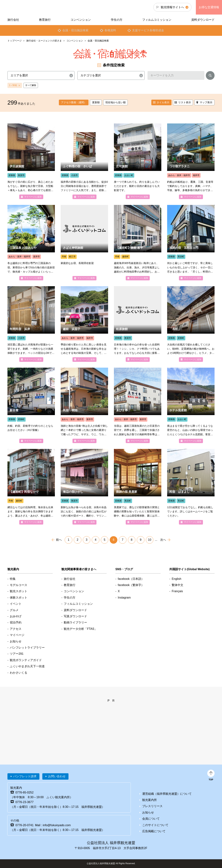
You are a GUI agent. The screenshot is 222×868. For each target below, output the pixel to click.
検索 (210, 76)
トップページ (15, 41)
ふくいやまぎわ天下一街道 (27, 666)
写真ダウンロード (75, 616)
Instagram (124, 598)
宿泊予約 (16, 622)
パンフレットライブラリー (27, 648)
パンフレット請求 (25, 776)
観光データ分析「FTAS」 (80, 629)
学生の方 (117, 20)
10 (150, 540)
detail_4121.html (191, 243)
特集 (13, 579)
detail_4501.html (138, 405)
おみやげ (16, 616)
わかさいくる (19, 673)
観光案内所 (150, 800)
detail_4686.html (191, 405)
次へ (163, 540)
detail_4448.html (84, 243)
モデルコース (19, 585)
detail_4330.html (84, 324)
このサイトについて (155, 825)
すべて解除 (31, 85)
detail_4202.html (31, 161)
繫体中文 (177, 585)
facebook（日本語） (131, 579)
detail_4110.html (138, 243)
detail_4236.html (191, 324)
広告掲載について (154, 831)
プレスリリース (152, 806)
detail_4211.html (84, 487)
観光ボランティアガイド (26, 660)
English (176, 579)
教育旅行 (45, 20)
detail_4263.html (31, 487)
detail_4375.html (138, 324)
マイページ (17, 635)
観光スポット (19, 591)
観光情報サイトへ (172, 7)
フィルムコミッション (157, 20)
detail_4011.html (31, 405)
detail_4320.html (191, 161)
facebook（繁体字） (131, 585)
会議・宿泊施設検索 (75, 30)
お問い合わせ (57, 776)
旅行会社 (13, 20)
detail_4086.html (138, 161)
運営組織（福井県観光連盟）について (167, 794)
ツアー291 (17, 654)
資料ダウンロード (203, 20)
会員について (151, 819)
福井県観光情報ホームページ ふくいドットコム (32, 7)
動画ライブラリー (75, 622)
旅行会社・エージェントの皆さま (44, 41)
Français (177, 591)
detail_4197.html (84, 161)
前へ (59, 540)
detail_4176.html (31, 324)
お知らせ (16, 641)
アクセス (16, 629)
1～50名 (13, 85)
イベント (16, 604)
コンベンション (75, 41)
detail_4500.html (31, 243)
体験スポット (19, 598)
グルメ (14, 610)
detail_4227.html (191, 487)
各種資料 (110, 30)
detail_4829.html (138, 487)
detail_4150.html (84, 405)
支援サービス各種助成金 (148, 30)
